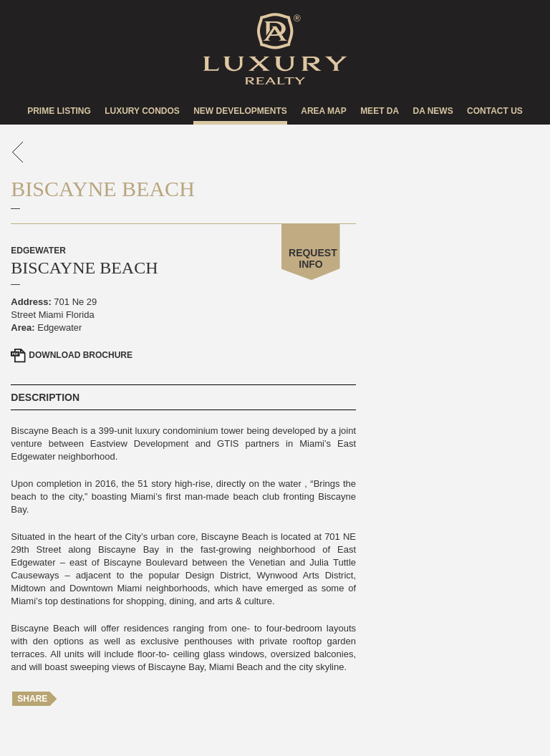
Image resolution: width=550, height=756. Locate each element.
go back (18, 152)
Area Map (324, 111)
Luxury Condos (142, 111)
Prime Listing (59, 111)
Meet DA (380, 111)
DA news (433, 111)
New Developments (240, 111)
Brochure (81, 355)
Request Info (313, 258)
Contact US (495, 111)
